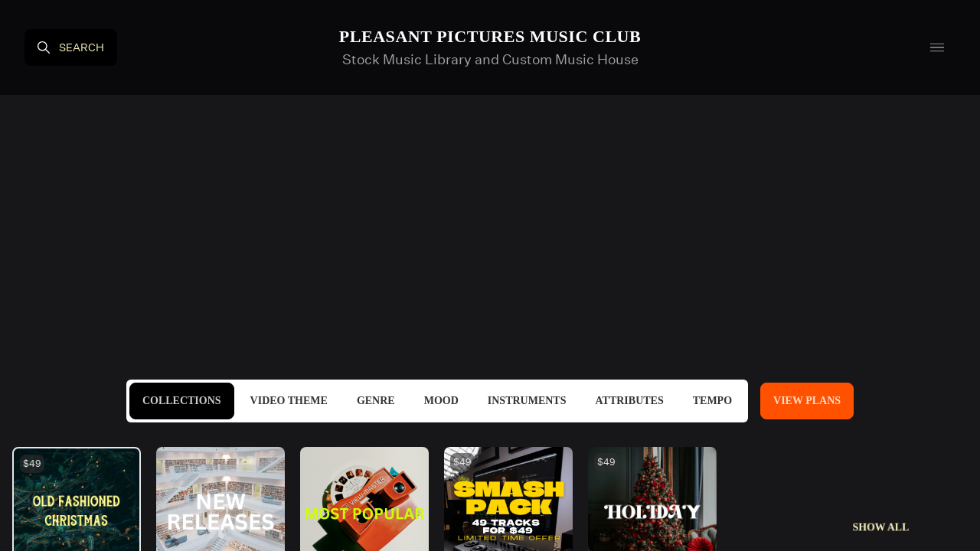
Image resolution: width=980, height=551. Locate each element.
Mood (441, 401)
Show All (881, 527)
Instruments (527, 401)
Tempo (712, 401)
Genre (376, 401)
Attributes (629, 401)
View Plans (807, 401)
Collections (182, 401)
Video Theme (289, 401)
